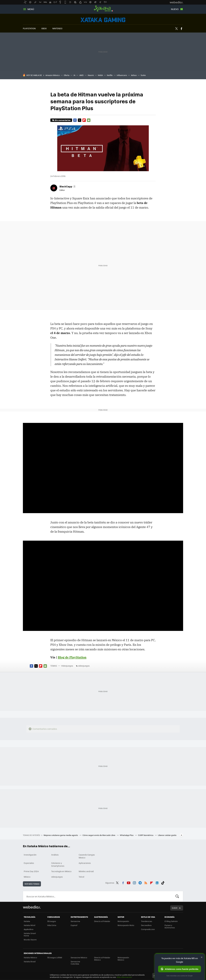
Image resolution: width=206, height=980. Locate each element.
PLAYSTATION (29, 28)
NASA (100, 75)
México (27, 877)
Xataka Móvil (29, 925)
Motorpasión (123, 921)
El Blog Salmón (171, 921)
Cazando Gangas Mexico (87, 856)
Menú (31, 9)
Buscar (177, 896)
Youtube (129, 882)
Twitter (176, 29)
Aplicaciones (85, 863)
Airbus (134, 75)
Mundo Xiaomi (30, 940)
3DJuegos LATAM (55, 957)
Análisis (55, 855)
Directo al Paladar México (102, 959)
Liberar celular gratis (167, 835)
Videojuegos (103, 20)
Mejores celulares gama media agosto (61, 835)
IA (74, 75)
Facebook (181, 29)
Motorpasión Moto (126, 925)
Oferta (67, 75)
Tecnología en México (61, 871)
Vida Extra (52, 925)
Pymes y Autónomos (170, 926)
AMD (81, 75)
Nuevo (175, 9)
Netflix (110, 75)
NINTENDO (57, 28)
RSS (146, 882)
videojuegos (84, 666)
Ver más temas (32, 884)
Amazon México (53, 75)
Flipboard (84, 120)
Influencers (122, 75)
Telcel (81, 877)
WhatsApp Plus (127, 835)
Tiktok (163, 882)
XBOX (44, 28)
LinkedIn (157, 882)
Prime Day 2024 (31, 871)
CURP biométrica (146, 835)
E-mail (89, 120)
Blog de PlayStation (72, 657)
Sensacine (75, 921)
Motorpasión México (123, 959)
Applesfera (29, 929)
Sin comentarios (63, 120)
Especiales (29, 863)
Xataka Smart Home (30, 934)
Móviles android (86, 871)
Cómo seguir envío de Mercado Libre (99, 835)
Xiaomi (91, 75)
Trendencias (147, 921)
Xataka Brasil (30, 961)
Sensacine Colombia (75, 963)
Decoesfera (146, 925)
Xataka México (103, 9)
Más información (124, 977)
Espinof (74, 925)
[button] (67, 186)
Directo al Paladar (102, 921)
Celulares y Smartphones (58, 864)
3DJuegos (52, 921)
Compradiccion (148, 929)
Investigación (30, 855)
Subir (175, 908)
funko (143, 75)
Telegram (140, 882)
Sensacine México (79, 957)
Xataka (27, 921)
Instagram (134, 882)
